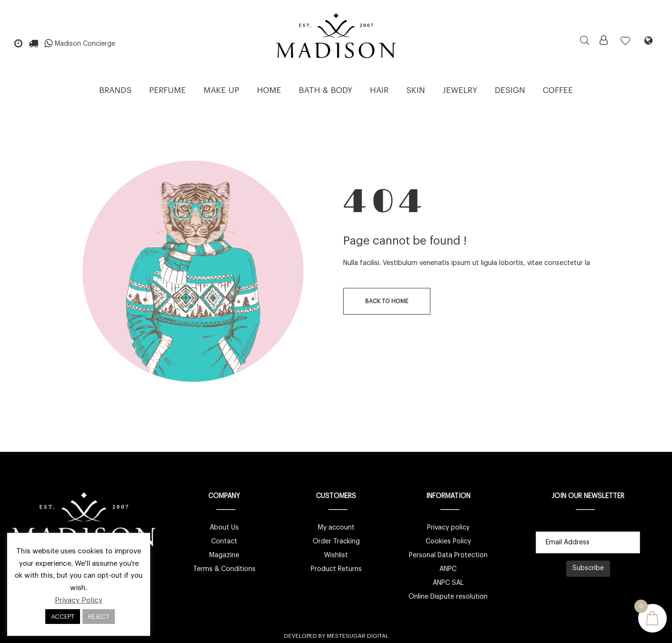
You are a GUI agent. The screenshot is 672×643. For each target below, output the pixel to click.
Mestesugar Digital (358, 636)
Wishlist (336, 555)
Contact (224, 541)
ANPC (448, 569)
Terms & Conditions (224, 569)
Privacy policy (448, 528)
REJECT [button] (99, 617)
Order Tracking (336, 541)
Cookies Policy (448, 541)
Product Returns (336, 569)
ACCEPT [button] (63, 617)
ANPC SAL (448, 583)
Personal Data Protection (448, 555)
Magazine (224, 555)
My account (336, 528)
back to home (387, 301)
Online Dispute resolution (448, 597)
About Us (224, 528)
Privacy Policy (79, 600)
